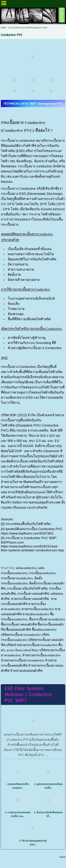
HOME (3, 28)
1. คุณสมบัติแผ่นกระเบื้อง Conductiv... (18, 786)
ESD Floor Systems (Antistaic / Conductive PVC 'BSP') (28, 695)
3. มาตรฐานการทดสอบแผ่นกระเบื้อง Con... (18, 815)
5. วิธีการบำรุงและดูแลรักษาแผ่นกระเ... (33, 843)
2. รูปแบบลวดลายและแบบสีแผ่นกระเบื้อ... (48, 786)
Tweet (62, 857)
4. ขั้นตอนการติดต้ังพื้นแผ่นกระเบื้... (48, 815)
